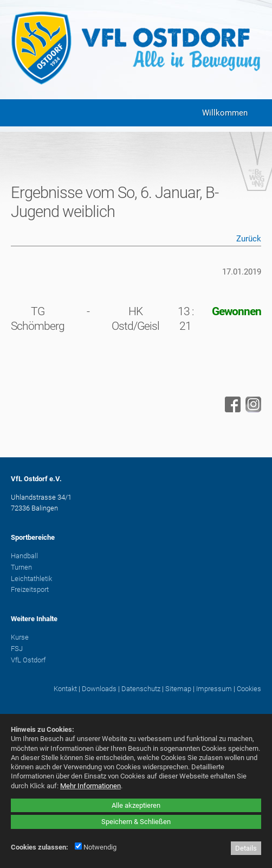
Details (246, 848)
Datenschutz (141, 689)
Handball (24, 556)
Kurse (20, 637)
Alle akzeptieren (136, 805)
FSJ (17, 649)
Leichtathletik (31, 579)
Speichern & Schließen (136, 822)
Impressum (214, 689)
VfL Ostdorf (28, 660)
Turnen (21, 567)
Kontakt (65, 689)
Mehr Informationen (90, 786)
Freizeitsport (30, 589)
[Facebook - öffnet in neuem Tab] (231, 410)
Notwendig (96, 847)
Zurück (249, 239)
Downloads (99, 689)
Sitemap (178, 689)
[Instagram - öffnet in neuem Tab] (252, 410)
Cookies (249, 689)
